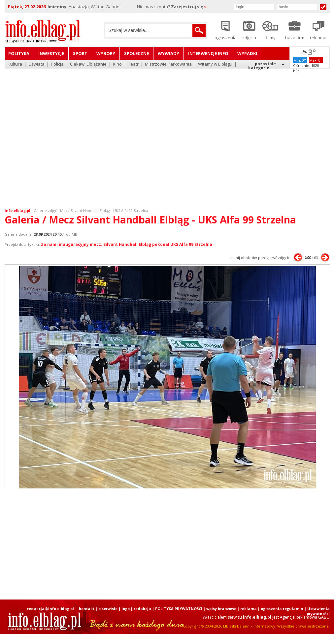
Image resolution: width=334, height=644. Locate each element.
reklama (249, 609)
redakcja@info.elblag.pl (50, 609)
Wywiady (168, 53)
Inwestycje (51, 53)
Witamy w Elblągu (215, 64)
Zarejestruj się (189, 7)
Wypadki (247, 53)
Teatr (133, 64)
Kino (117, 64)
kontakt (87, 609)
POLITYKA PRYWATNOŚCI (179, 609)
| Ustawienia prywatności (317, 611)
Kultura (15, 64)
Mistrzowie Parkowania (168, 64)
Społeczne (136, 53)
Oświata (36, 64)
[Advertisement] (63, 134)
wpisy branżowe (221, 609)
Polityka (19, 53)
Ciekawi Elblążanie (88, 64)
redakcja (142, 609)
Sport (80, 53)
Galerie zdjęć (45, 210)
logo (126, 609)
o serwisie (108, 609)
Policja (57, 64)
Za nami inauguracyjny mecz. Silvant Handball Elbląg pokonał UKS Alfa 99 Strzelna (127, 244)
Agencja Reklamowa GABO (305, 617)
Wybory (106, 53)
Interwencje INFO (208, 53)
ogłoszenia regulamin (282, 609)
